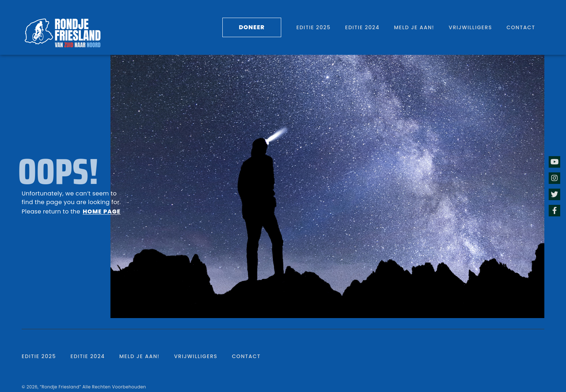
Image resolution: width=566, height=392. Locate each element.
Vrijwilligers (470, 27)
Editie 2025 (314, 27)
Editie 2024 (362, 27)
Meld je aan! (414, 27)
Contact (521, 27)
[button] (252, 28)
